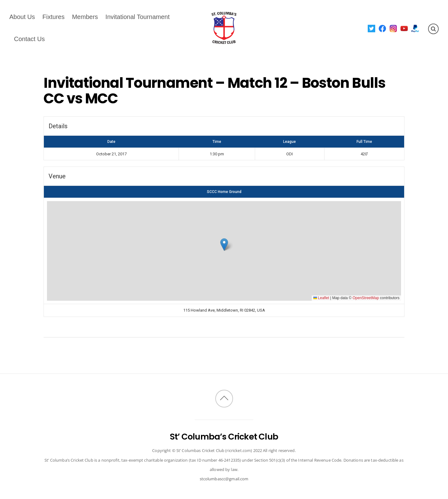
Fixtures (53, 17)
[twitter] (372, 28)
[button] (224, 245)
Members (85, 17)
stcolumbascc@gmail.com (224, 479)
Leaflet (321, 298)
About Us (22, 17)
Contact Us (29, 39)
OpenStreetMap (366, 298)
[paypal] (415, 28)
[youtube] (404, 28)
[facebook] (383, 28)
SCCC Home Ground (224, 192)
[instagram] (393, 28)
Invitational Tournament (138, 17)
